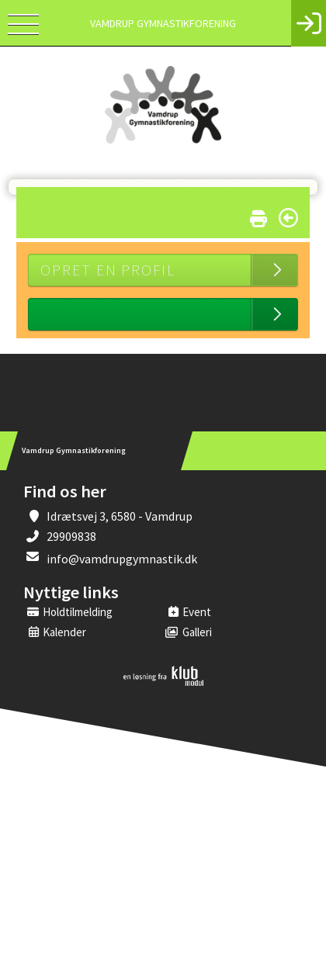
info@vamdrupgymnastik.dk (122, 559)
